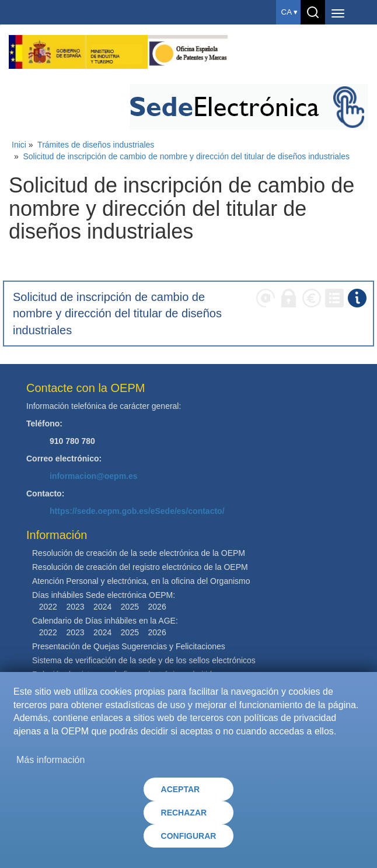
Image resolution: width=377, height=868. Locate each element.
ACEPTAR (181, 789)
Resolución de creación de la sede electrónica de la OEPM (139, 553)
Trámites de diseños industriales (96, 145)
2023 (75, 607)
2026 (157, 607)
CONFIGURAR (189, 836)
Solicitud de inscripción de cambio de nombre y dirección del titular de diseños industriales (186, 156)
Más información (50, 760)
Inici (19, 145)
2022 (48, 607)
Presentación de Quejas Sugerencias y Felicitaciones (129, 646)
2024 (102, 607)
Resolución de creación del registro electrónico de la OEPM (140, 567)
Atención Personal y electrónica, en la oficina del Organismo (141, 581)
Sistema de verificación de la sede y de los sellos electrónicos (144, 660)
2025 (130, 607)
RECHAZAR (184, 813)
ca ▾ (289, 12)
